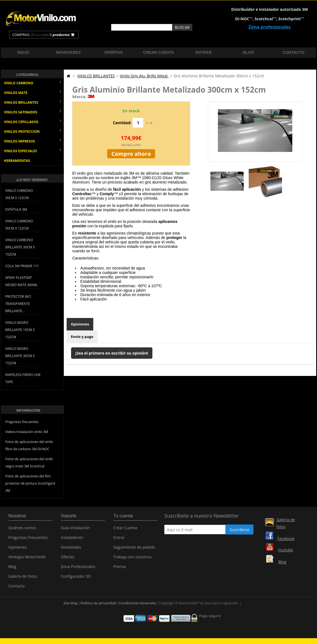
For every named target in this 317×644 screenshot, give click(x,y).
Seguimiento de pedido (134, 549)
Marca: (79, 96)
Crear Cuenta (125, 530)
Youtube (285, 550)
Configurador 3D (76, 578)
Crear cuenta (158, 52)
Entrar (203, 52)
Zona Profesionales (78, 568)
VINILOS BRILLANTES (32, 102)
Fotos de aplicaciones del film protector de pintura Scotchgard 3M (30, 483)
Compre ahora (131, 154)
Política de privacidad (98, 605)
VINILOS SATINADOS (32, 112)
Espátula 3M (16, 209)
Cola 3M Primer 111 (22, 266)
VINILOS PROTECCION (32, 131)
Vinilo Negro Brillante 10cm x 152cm (20, 330)
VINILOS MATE (32, 92)
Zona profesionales (270, 27)
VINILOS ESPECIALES (32, 150)
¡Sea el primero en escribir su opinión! (112, 353)
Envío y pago (82, 337)
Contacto (294, 52)
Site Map (71, 605)
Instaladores (72, 539)
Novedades (68, 52)
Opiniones (80, 324)
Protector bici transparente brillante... (18, 304)
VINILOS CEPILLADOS (32, 121)
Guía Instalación (75, 530)
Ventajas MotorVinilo (27, 559)
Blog (248, 52)
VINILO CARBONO (32, 82)
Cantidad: (122, 123)
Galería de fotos (23, 578)
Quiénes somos (22, 530)
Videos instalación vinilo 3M (27, 432)
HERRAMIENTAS (17, 161)
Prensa (119, 568)
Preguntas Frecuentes (28, 539)
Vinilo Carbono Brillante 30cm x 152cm (20, 247)
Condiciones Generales (138, 605)
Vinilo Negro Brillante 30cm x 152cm (20, 356)
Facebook (286, 539)
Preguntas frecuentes (22, 422)
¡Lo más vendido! (32, 180)
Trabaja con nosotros (132, 559)
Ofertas (114, 52)
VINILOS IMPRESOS (32, 141)
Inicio (23, 52)
